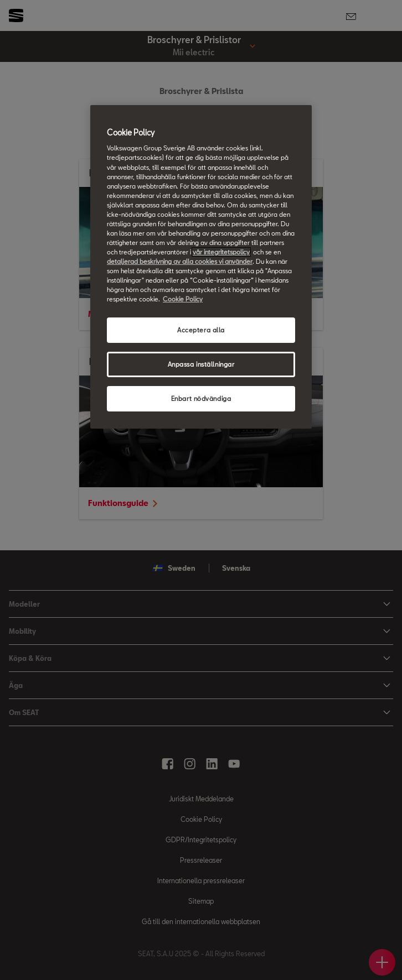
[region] (201, 267)
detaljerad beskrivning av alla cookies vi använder (180, 261)
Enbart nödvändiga (201, 398)
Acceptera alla (201, 330)
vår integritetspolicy (221, 252)
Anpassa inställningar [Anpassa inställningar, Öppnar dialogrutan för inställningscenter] (201, 364)
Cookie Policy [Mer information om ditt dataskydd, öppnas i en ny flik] (183, 299)
